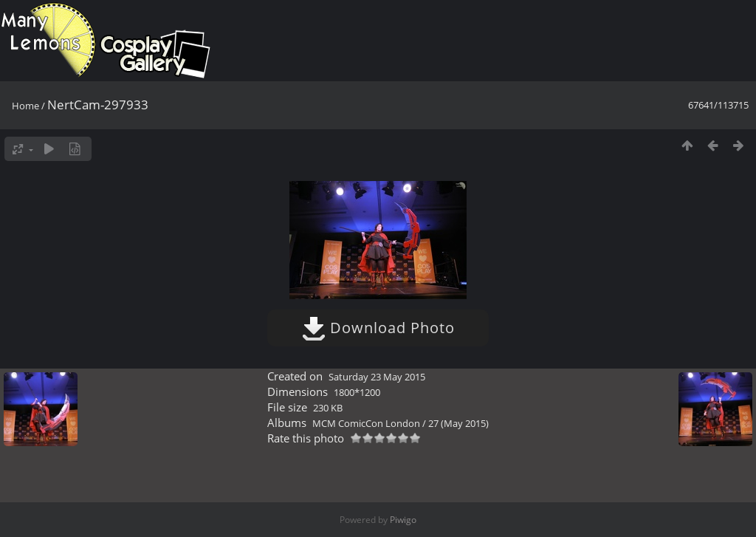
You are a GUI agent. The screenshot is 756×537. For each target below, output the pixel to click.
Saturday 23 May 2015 (377, 377)
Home (25, 106)
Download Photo (378, 328)
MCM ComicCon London (366, 423)
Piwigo (403, 520)
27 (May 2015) (458, 423)
